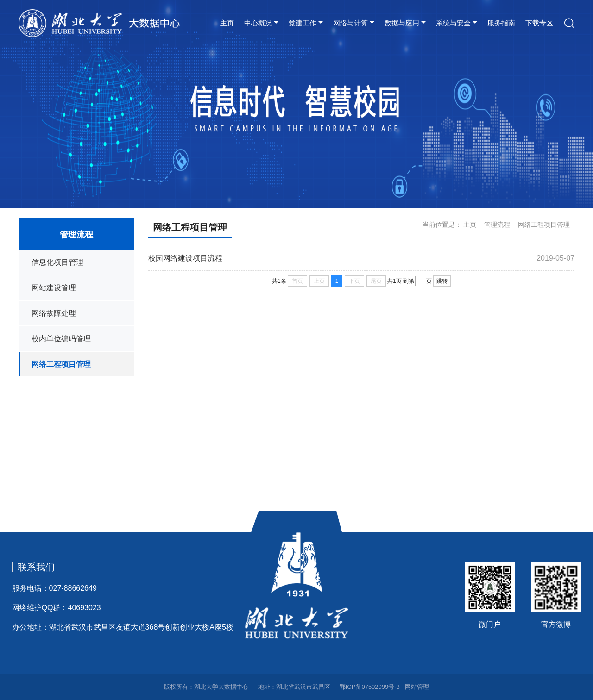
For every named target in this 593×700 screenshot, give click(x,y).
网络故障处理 (54, 313)
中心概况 (258, 23)
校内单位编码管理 (61, 339)
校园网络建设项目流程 (185, 258)
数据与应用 (402, 23)
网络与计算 (350, 23)
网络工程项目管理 (61, 364)
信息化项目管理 (57, 262)
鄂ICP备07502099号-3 (370, 687)
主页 (227, 23)
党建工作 (303, 23)
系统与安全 (453, 23)
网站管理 (417, 687)
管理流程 (497, 225)
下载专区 (539, 23)
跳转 (442, 281)
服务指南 (501, 23)
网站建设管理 (54, 288)
